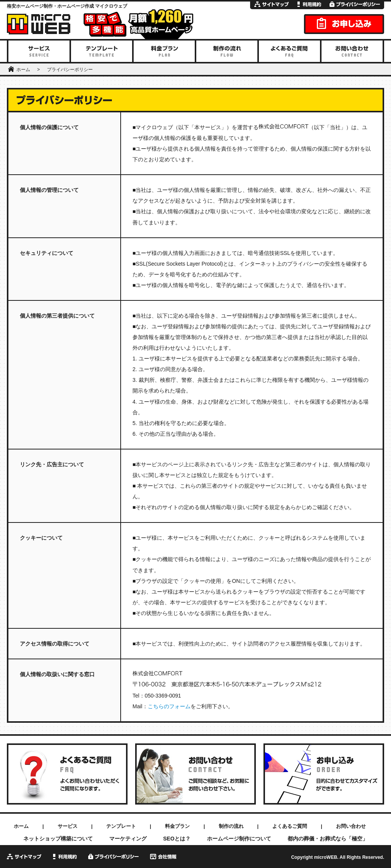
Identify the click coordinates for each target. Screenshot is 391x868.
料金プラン (177, 826)
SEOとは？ (177, 839)
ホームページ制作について (239, 839)
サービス (68, 826)
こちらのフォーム (169, 706)
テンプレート (121, 826)
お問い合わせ (351, 826)
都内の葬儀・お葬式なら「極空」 (328, 839)
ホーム (23, 70)
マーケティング (128, 839)
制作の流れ (231, 826)
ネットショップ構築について (58, 839)
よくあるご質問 (290, 826)
